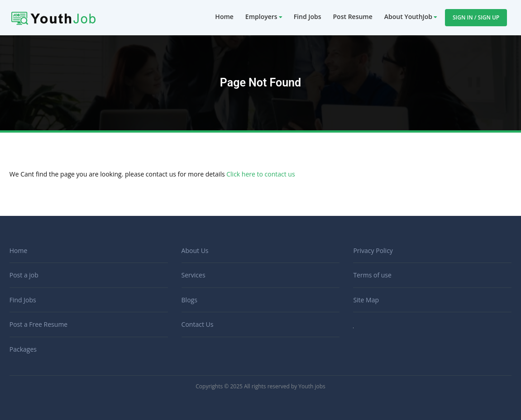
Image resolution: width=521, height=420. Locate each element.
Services (194, 275)
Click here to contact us (260, 174)
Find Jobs (308, 17)
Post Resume (353, 17)
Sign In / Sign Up (476, 17)
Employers (261, 17)
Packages (23, 349)
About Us (195, 251)
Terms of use (372, 275)
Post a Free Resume (38, 324)
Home (224, 17)
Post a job (24, 275)
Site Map (366, 300)
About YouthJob (408, 17)
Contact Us (198, 324)
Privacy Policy (373, 251)
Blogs (189, 300)
